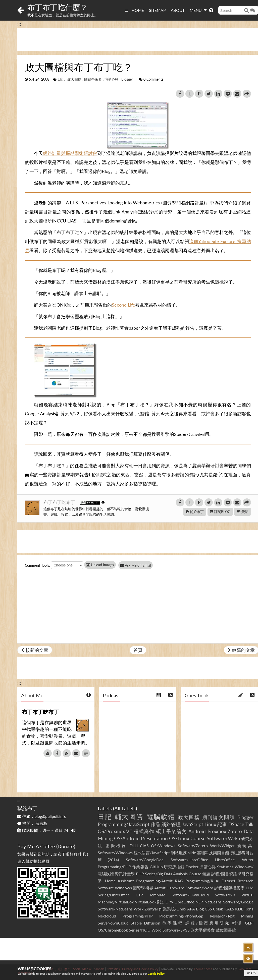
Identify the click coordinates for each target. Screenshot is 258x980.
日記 (61, 79)
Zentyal (151, 909)
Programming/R (199, 881)
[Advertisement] (129, 949)
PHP (140, 874)
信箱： (42, 816)
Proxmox (217, 831)
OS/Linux (179, 838)
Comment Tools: (37, 565)
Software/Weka (223, 838)
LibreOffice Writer (234, 860)
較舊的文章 (241, 650)
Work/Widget (222, 846)
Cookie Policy (156, 974)
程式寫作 (144, 831)
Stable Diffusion (145, 923)
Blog (200, 909)
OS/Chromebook (113, 930)
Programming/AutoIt (154, 881)
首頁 (138, 650)
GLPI (249, 923)
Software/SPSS (176, 930)
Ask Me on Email (138, 565)
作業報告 (140, 867)
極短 (160, 902)
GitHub (156, 867)
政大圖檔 (74, 79)
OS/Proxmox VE (115, 831)
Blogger (127, 79)
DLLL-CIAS (139, 846)
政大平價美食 (203, 930)
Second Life (123, 305)
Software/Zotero (193, 846)
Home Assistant (119, 881)
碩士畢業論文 (171, 831)
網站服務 (179, 853)
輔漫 (237, 923)
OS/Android (127, 838)
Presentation (154, 838)
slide (192, 853)
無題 (206, 874)
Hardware (175, 888)
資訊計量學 (125, 874)
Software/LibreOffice (189, 860)
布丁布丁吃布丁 (60, 502)
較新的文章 (35, 650)
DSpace (236, 824)
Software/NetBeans (115, 909)
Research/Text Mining (232, 916)
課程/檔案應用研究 (208, 923)
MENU (198, 10)
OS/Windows (163, 846)
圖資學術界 (93, 79)
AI (217, 881)
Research (246, 881)
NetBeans (213, 902)
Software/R (225, 895)
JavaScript (193, 824)
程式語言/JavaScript (152, 853)
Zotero (235, 831)
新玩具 (245, 846)
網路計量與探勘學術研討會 (70, 153)
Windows (123, 888)
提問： (32, 823)
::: (126, 10)
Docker (192, 867)
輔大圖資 (129, 817)
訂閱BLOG (220, 512)
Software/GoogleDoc (145, 860)
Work (139, 909)
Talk (249, 824)
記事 (222, 824)
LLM (250, 888)
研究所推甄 (174, 867)
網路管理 (171, 824)
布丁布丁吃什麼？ (58, 7)
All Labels (125, 808)
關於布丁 (195, 512)
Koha (249, 909)
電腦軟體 (161, 817)
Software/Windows (115, 853)
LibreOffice (184, 902)
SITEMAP (157, 10)
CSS (208, 909)
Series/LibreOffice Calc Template (132, 895)
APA (191, 909)
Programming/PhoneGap (181, 916)
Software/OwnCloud (190, 895)
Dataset (228, 881)
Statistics (225, 867)
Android (197, 831)
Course (198, 838)
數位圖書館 (226, 930)
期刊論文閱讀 (219, 817)
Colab (218, 909)
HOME (138, 10)
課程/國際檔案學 (229, 888)
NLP (199, 902)
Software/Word (199, 888)
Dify (169, 902)
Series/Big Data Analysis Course (173, 874)
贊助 (243, 512)
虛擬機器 (116, 846)
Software (106, 888)
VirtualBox (144, 902)
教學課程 (173, 923)
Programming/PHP (114, 867)
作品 (156, 824)
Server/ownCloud (113, 923)
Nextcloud (107, 916)
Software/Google (238, 902)
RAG (179, 881)
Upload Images (100, 565)
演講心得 (112, 79)
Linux (210, 824)
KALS (229, 909)
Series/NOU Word (145, 930)
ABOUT (178, 10)
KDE (239, 909)
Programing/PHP (138, 916)
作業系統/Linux (172, 909)
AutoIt (160, 888)
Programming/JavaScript (124, 824)
